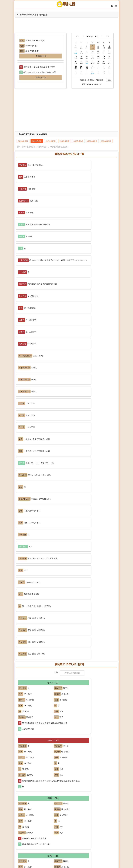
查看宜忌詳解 (41, 77)
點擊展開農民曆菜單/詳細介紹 (32, 15)
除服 (85, 845)
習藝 (64, 835)
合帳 (64, 785)
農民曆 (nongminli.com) (66, 866)
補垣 (23, 802)
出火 (44, 835)
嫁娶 (23, 785)
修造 (54, 796)
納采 (33, 785)
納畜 (85, 835)
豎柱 (85, 796)
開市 (23, 813)
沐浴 (64, 824)
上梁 (75, 796)
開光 (54, 824)
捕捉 (95, 835)
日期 (56, 422)
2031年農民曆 (106, 141)
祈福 (33, 824)
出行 (23, 835)
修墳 (23, 845)
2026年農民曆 (37, 141)
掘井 (95, 796)
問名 (44, 785)
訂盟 (85, 785)
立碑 (64, 845)
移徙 (33, 835)
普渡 (95, 824)
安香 (33, 796)
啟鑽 (33, 845)
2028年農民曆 (64, 141)
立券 (44, 813)
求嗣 (44, 824)
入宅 (23, 796)
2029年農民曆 (78, 141)
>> (108, 36)
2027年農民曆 (51, 141)
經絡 (85, 813)
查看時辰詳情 (41, 56)
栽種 (75, 835)
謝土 (75, 845)
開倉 (75, 813)
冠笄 (75, 785)
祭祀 (23, 824)
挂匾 (33, 813)
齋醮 (75, 824)
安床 (54, 785)
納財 (64, 813)
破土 (44, 845)
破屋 (106, 796)
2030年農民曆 (92, 141)
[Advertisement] (66, 25)
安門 (44, 796)
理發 (54, 835)
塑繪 (85, 824)
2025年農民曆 (23, 141)
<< (77, 36)
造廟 (106, 824)
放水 (106, 835)
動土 (64, 796)
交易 (54, 813)
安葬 (54, 845)
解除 (95, 845)
